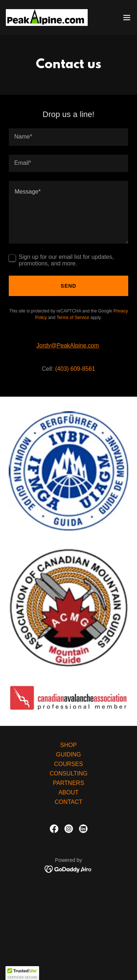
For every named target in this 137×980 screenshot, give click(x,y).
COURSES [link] (68, 764)
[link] (47, 17)
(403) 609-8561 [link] (75, 369)
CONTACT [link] (68, 802)
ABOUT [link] (68, 792)
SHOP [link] (68, 745)
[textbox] (68, 137)
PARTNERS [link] (69, 783)
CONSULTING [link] (69, 773)
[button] (127, 17)
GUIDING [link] (68, 755)
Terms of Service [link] (73, 318)
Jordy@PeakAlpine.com (68, 345)
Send (68, 286)
